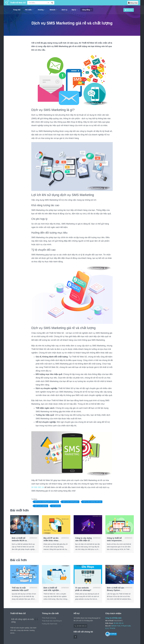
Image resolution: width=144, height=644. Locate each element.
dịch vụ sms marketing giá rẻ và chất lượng (46, 502)
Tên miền (29, 10)
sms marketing (56, 506)
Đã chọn (129, 10)
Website (53, 10)
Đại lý (75, 10)
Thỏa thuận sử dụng (49, 618)
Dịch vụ (64, 10)
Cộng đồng (87, 10)
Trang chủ (17, 10)
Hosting (41, 10)
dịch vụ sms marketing (41, 506)
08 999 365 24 (38, 487)
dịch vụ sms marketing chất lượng (92, 502)
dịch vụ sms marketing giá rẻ (71, 502)
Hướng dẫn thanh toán (50, 624)
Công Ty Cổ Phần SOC (114, 618)
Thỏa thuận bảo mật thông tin (52, 621)
